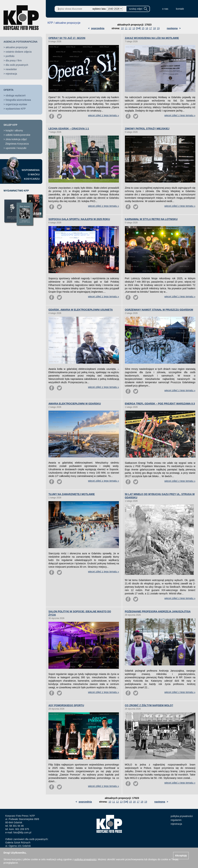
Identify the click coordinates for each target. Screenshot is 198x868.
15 (143, 28)
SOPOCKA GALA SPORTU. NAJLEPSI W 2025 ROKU (79, 219)
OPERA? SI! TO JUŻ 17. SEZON (67, 38)
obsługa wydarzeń (16, 95)
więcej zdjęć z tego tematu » (104, 115)
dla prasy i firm (14, 60)
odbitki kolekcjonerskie (18, 135)
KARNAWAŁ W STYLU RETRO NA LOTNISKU (151, 219)
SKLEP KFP (10, 125)
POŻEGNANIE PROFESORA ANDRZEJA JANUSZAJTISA (158, 611)
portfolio (10, 56)
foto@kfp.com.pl (22, 832)
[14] (138, 28)
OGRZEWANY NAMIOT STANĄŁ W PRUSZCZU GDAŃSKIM (159, 310)
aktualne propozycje (17, 47)
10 (122, 28)
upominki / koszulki (16, 148)
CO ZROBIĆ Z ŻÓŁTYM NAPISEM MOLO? (149, 705)
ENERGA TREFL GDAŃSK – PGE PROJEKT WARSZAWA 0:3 (160, 404)
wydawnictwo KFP (16, 109)
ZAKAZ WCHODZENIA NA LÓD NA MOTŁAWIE (152, 38)
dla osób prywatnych (17, 65)
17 (151, 28)
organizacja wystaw (16, 104)
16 (147, 28)
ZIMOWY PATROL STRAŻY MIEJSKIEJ (147, 129)
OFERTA (9, 90)
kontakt (180, 9)
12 (130, 28)
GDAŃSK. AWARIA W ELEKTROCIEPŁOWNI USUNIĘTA (81, 310)
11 (126, 28)
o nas (165, 9)
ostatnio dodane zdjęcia (19, 52)
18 (154, 28)
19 (158, 28)
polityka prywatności (182, 816)
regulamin (176, 820)
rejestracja (11, 74)
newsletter (11, 69)
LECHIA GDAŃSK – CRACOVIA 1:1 (69, 129)
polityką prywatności (85, 859)
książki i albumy (14, 130)
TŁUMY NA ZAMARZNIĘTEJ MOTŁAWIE (72, 494)
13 (134, 28)
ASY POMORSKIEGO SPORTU (66, 705)
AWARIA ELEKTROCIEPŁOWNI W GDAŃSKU (75, 404)
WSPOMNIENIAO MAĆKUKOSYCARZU (31, 174)
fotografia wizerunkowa (18, 100)
